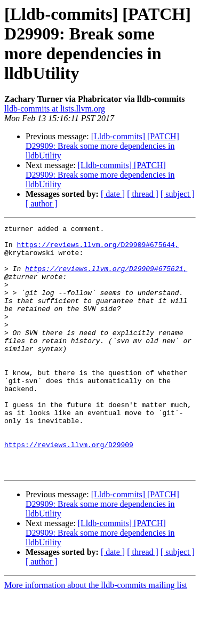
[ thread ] (143, 194)
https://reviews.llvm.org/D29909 (69, 489)
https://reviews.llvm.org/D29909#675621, (106, 278)
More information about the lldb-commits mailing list (96, 635)
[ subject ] (178, 194)
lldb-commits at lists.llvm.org (55, 109)
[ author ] (42, 204)
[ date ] (113, 194)
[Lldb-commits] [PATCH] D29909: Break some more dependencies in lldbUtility (102, 146)
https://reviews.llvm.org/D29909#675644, (98, 249)
